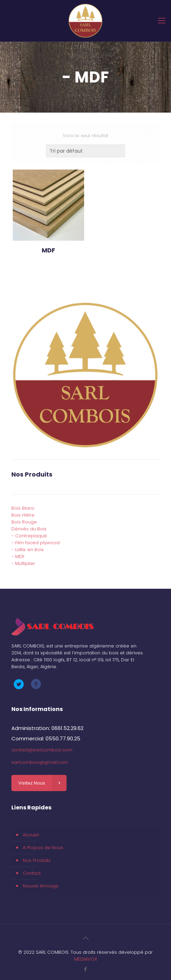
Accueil (31, 835)
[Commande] (85, 151)
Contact (32, 873)
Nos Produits (37, 860)
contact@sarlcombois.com (42, 750)
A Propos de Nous (43, 848)
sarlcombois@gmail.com (40, 762)
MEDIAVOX (86, 959)
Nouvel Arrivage (41, 886)
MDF (48, 250)
